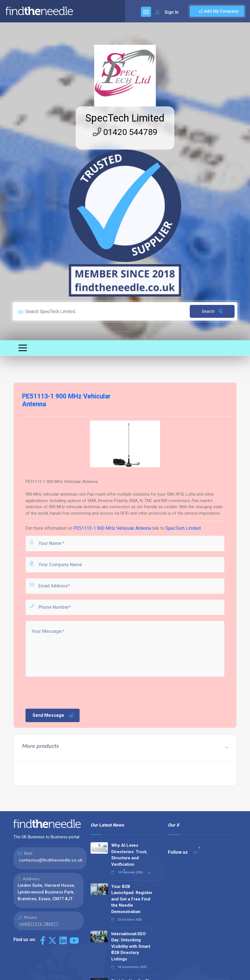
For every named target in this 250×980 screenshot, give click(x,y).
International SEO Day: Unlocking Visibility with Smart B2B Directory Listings (131, 946)
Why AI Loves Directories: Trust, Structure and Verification (129, 855)
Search (212, 311)
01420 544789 (125, 132)
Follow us (182, 852)
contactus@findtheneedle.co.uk (51, 860)
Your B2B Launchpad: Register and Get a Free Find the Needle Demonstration (132, 899)
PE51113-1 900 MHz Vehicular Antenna (112, 528)
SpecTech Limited (125, 118)
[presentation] (67, 692)
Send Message (53, 715)
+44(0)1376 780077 (39, 924)
